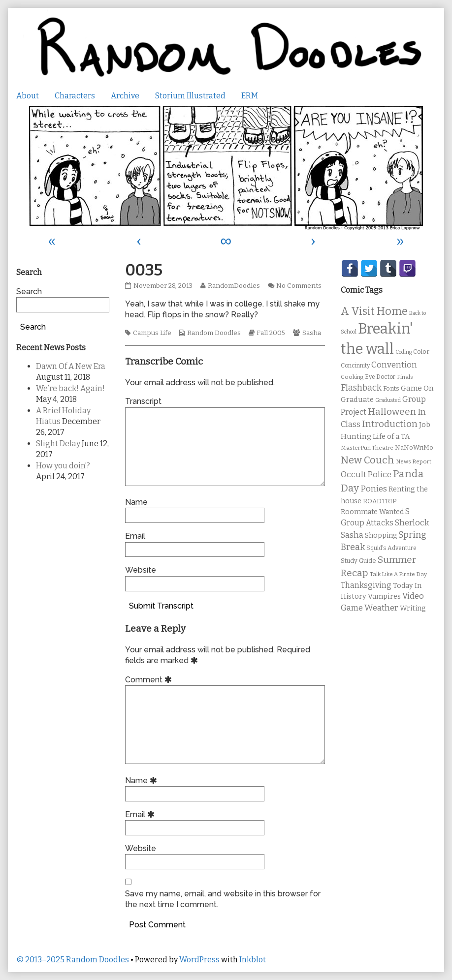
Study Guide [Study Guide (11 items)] (358, 561)
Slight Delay (58, 444)
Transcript (143, 401)
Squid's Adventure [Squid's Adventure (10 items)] (391, 548)
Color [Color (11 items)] (421, 352)
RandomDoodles (234, 286)
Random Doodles (214, 333)
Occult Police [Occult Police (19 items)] (366, 475)
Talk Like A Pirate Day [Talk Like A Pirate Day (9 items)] (398, 574)
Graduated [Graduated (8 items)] (388, 400)
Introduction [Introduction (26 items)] (390, 424)
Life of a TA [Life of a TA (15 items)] (391, 436)
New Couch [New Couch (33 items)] (368, 460)
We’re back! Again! (70, 388)
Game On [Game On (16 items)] (417, 388)
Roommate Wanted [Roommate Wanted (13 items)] (372, 512)
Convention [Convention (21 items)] (394, 365)
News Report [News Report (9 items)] (414, 461)
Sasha (312, 333)
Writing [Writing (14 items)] (413, 608)
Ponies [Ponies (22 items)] (374, 489)
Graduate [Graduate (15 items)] (357, 399)
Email (135, 536)
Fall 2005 (271, 333)
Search (29, 291)
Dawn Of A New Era (71, 366)
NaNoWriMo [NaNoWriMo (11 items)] (414, 447)
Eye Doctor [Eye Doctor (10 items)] (380, 377)
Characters (75, 96)
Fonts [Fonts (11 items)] (391, 388)
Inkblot (253, 960)
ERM (250, 96)
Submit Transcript (161, 606)
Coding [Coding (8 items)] (404, 352)
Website (141, 570)
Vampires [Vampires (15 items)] (384, 596)
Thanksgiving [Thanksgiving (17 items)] (366, 585)
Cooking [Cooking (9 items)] (352, 377)
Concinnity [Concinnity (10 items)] (355, 366)
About (28, 96)
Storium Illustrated (190, 96)
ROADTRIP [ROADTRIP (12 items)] (380, 501)
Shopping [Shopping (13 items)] (381, 536)
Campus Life (152, 333)
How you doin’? (63, 466)
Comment (150, 680)
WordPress (199, 960)
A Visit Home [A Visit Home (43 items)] (374, 311)
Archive (125, 96)
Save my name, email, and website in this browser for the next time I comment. (223, 899)
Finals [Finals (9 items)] (405, 377)
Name (136, 502)
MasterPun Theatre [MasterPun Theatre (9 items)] (367, 448)
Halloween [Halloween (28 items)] (392, 412)
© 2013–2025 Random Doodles (73, 960)
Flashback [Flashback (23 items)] (361, 388)
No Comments (299, 286)
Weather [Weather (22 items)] (381, 608)
